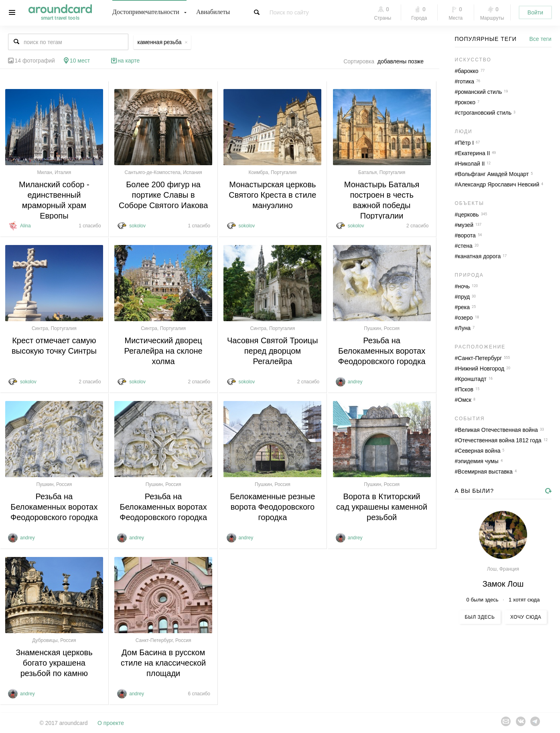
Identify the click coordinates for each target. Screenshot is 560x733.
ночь (464, 286)
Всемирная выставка (485, 472)
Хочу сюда (526, 617)
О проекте (111, 723)
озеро (465, 318)
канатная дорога (479, 256)
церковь (468, 215)
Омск (465, 400)
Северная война (479, 451)
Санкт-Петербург (480, 358)
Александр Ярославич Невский (498, 184)
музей (466, 225)
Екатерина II (474, 153)
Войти (535, 12)
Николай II (471, 164)
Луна (464, 328)
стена (465, 246)
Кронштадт (472, 379)
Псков (466, 389)
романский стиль (480, 92)
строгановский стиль (485, 113)
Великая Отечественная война (498, 430)
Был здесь (480, 617)
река (464, 307)
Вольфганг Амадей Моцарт (493, 174)
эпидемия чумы (478, 461)
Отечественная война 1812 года (499, 440)
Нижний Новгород (481, 369)
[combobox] (403, 61)
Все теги (541, 39)
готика (466, 81)
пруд (464, 297)
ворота (467, 235)
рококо (467, 102)
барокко (468, 71)
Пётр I (466, 143)
